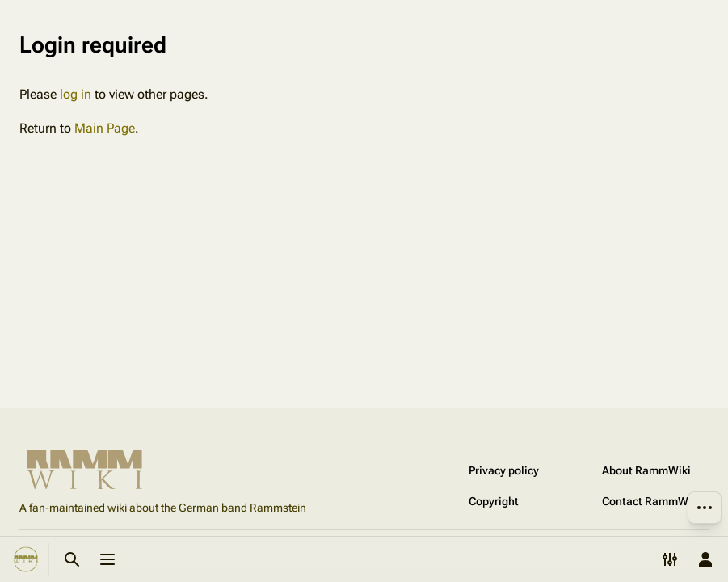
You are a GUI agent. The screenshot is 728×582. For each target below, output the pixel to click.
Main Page (105, 128)
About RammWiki (646, 470)
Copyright (494, 501)
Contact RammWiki (651, 501)
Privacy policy (504, 470)
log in (76, 94)
